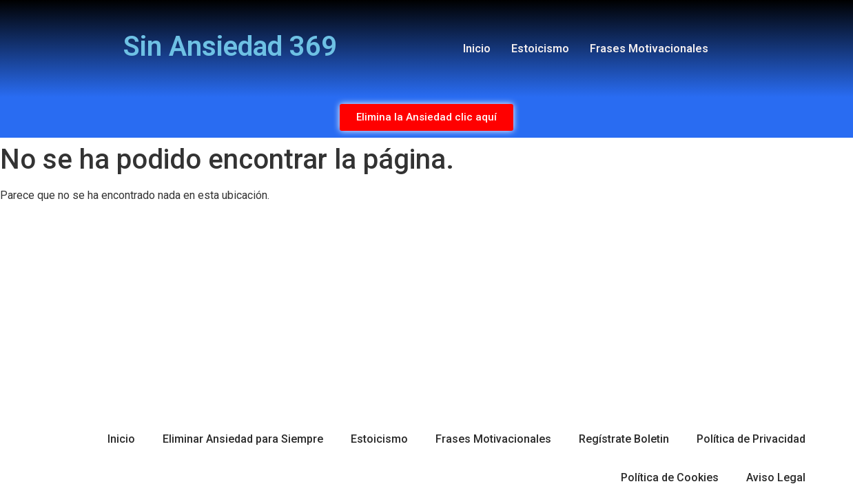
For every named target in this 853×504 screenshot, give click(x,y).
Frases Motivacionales (649, 49)
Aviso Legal (776, 477)
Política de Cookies (670, 477)
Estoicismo (540, 49)
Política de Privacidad (751, 439)
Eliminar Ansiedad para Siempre (243, 439)
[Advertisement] (426, 310)
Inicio (477, 49)
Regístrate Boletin (624, 439)
